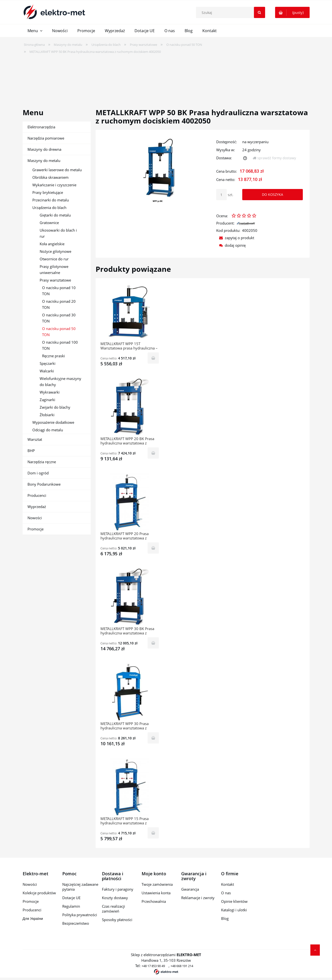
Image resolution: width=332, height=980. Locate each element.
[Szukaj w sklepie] (232, 12)
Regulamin (71, 906)
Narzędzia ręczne (42, 462)
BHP (31, 451)
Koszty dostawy (115, 898)
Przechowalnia (154, 901)
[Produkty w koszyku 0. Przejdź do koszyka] (292, 12)
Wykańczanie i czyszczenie (54, 185)
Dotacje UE (71, 898)
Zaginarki (47, 400)
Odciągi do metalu (48, 430)
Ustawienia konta (156, 893)
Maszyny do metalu (44, 160)
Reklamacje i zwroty (198, 898)
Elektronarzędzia (41, 127)
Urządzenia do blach (49, 207)
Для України (33, 918)
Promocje (36, 529)
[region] (166, 78)
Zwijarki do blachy (55, 407)
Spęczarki (48, 363)
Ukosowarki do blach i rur (58, 233)
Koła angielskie (52, 244)
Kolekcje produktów (39, 893)
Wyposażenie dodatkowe (53, 422)
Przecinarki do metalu (51, 200)
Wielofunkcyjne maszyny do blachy (60, 382)
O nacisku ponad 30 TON (59, 318)
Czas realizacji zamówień (113, 909)
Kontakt (228, 884)
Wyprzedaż (37, 507)
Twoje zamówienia (157, 884)
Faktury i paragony (118, 889)
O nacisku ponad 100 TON (60, 345)
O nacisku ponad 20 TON (59, 304)
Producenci (37, 495)
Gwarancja (190, 889)
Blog (225, 918)
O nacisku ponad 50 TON (59, 332)
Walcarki (47, 371)
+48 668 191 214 (182, 966)
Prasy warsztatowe (55, 280)
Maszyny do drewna (44, 149)
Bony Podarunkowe (44, 484)
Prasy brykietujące (48, 192)
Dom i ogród (38, 473)
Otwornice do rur (54, 259)
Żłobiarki (47, 415)
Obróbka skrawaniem (50, 177)
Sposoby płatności (117, 920)
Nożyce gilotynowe (55, 251)
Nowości (35, 518)
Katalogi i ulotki (234, 910)
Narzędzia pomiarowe (46, 138)
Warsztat (35, 439)
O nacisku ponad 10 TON (59, 291)
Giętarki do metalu (55, 215)
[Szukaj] (260, 12)
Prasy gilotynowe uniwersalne (54, 269)
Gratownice (49, 223)
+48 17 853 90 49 (153, 966)
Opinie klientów (234, 901)
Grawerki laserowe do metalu (57, 170)
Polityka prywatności (80, 915)
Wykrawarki (50, 392)
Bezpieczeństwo (76, 923)
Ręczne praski (54, 356)
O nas (226, 893)
